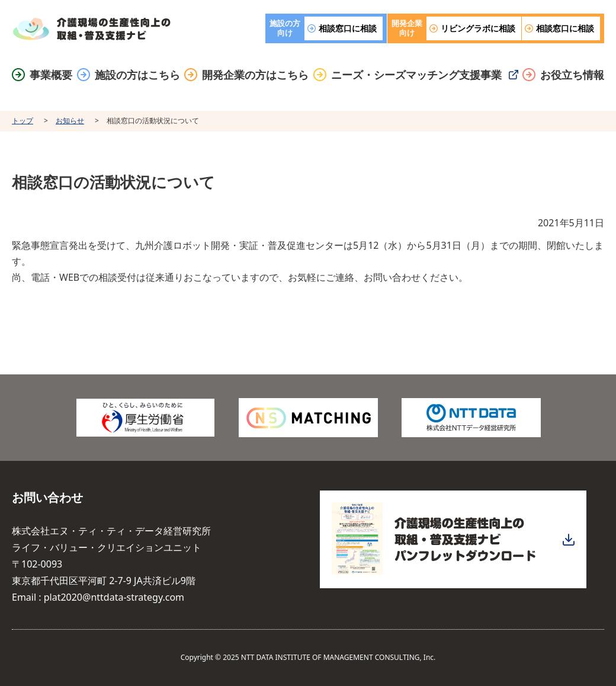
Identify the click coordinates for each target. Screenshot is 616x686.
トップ (23, 121)
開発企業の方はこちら (255, 75)
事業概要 (51, 75)
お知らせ (70, 121)
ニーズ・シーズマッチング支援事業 (416, 75)
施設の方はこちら (137, 75)
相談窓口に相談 (348, 28)
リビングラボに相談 (478, 28)
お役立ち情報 (572, 75)
